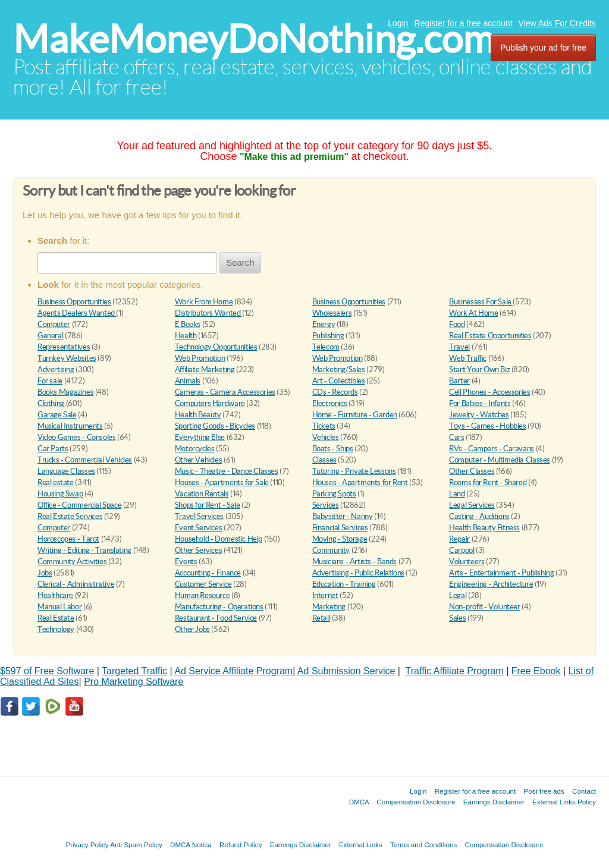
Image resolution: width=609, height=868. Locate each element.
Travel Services (199, 516)
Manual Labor (59, 607)
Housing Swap (60, 494)
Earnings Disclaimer (494, 802)
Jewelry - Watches (479, 415)
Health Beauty (198, 415)
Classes (324, 460)
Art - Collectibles (339, 381)
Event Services (199, 528)
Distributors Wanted (208, 313)
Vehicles (326, 437)
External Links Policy (564, 802)
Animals (188, 381)
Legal (458, 595)
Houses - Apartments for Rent (360, 482)
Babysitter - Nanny (343, 516)
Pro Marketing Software (134, 682)
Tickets (324, 426)
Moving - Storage (340, 539)
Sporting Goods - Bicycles (215, 426)
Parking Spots (334, 494)
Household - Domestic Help (219, 539)
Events (186, 562)
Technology (56, 629)
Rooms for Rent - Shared (488, 482)
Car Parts (53, 449)
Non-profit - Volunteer (484, 607)
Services (326, 505)
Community (331, 550)
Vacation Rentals (202, 494)
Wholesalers (332, 313)
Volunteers (467, 562)
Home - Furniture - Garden (355, 415)
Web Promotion (200, 358)
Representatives (64, 347)
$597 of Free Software (47, 671)
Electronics (330, 403)
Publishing (328, 336)
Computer (54, 324)
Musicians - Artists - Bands (354, 562)
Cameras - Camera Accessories (225, 392)
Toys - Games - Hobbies (487, 426)
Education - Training (344, 584)
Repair (459, 539)
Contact (584, 791)
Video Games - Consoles (76, 437)
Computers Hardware (210, 403)
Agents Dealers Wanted (77, 313)
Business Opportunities (74, 302)
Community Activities (72, 562)
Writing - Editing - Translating (84, 550)
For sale (50, 381)
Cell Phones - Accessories (489, 392)
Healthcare (55, 595)
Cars (456, 437)
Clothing (51, 403)
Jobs (45, 573)
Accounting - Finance (208, 573)
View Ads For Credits (557, 23)
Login (398, 23)
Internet (325, 595)
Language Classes (66, 471)
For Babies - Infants (480, 403)
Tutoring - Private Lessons (354, 471)
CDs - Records (335, 392)
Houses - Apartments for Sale (222, 482)
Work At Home (473, 313)
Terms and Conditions (423, 845)
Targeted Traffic (134, 671)
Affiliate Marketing (205, 369)
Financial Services (340, 528)
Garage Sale (57, 415)
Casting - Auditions (479, 516)
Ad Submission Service (346, 671)
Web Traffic (468, 358)
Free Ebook (536, 671)
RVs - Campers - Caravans (492, 449)
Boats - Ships (333, 449)
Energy (324, 324)
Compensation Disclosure (416, 802)
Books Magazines (65, 392)
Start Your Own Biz (479, 369)
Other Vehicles (199, 460)
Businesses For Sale (481, 302)
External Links (361, 845)
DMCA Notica (191, 845)
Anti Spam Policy (136, 845)
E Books (188, 324)
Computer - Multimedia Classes (500, 460)
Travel (459, 347)
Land (457, 494)
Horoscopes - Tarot (68, 539)
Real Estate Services (70, 516)
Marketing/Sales (339, 369)
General (50, 336)
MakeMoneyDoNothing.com (254, 39)
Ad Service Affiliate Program (233, 671)
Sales (457, 618)
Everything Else (200, 437)
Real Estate (56, 618)
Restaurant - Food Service (216, 618)
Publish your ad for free (543, 48)
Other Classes (472, 471)
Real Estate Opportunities (490, 336)
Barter (459, 381)
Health (186, 336)
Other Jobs (192, 629)
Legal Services (472, 505)
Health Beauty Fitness (484, 528)
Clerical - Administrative (76, 584)
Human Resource (203, 595)
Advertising (56, 369)
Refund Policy (241, 845)
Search (240, 262)
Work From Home (204, 302)
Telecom (326, 347)
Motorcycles (195, 449)
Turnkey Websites (67, 358)
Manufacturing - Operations (219, 607)
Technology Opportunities (216, 347)
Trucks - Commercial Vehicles (85, 460)
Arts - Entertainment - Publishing (501, 573)
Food (457, 324)
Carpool (462, 550)
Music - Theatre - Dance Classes (227, 471)
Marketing (329, 607)
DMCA (359, 802)
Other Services (199, 550)
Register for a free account (464, 23)
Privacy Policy (87, 845)
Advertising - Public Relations (358, 573)
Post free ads (544, 791)
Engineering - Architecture (491, 584)
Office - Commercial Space (79, 505)
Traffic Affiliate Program (455, 671)
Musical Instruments (70, 426)
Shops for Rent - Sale (208, 505)
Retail (321, 618)
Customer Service (203, 584)
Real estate (56, 482)
